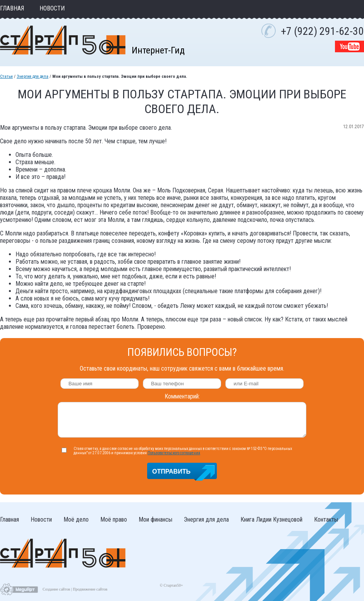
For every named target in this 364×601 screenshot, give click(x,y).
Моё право (114, 519)
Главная (12, 8)
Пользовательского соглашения (174, 453)
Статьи (6, 76)
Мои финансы (155, 519)
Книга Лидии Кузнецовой (271, 519)
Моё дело (76, 519)
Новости (52, 8)
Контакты (326, 519)
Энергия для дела (33, 76)
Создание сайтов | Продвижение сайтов (75, 589)
